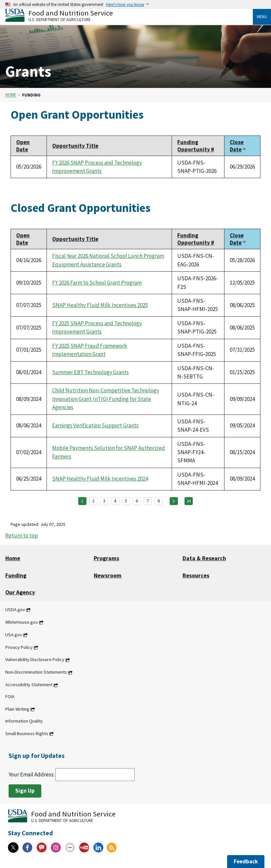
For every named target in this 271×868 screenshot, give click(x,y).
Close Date (238, 146)
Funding (16, 575)
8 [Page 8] (159, 501)
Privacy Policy (19, 647)
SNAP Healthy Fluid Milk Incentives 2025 (100, 305)
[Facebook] (27, 848)
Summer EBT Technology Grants (90, 372)
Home (11, 95)
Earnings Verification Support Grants (95, 425)
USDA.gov (15, 610)
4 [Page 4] (115, 501)
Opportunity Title (75, 146)
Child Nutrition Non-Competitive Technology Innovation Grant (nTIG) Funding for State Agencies (106, 399)
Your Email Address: (72, 774)
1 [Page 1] (82, 501)
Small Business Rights (27, 733)
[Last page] (189, 501)
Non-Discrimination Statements (36, 672)
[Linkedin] (98, 848)
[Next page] (174, 501)
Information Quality (24, 721)
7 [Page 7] (148, 501)
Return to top (22, 535)
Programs (106, 558)
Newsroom (108, 575)
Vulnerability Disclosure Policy (35, 660)
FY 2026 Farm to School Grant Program (97, 283)
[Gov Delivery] (42, 848)
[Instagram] (56, 848)
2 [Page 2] (93, 501)
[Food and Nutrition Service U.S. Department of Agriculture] (129, 15)
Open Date (23, 146)
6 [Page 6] (137, 501)
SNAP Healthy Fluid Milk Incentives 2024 (100, 479)
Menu (262, 17)
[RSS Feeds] (112, 848)
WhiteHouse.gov (22, 622)
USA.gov (14, 635)
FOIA (10, 696)
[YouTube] (84, 848)
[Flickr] (70, 848)
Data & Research (204, 558)
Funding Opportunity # (196, 146)
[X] (13, 848)
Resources (196, 575)
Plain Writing (17, 709)
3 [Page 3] (104, 501)
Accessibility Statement (29, 685)
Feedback (246, 861)
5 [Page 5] (126, 501)
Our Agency (20, 592)
